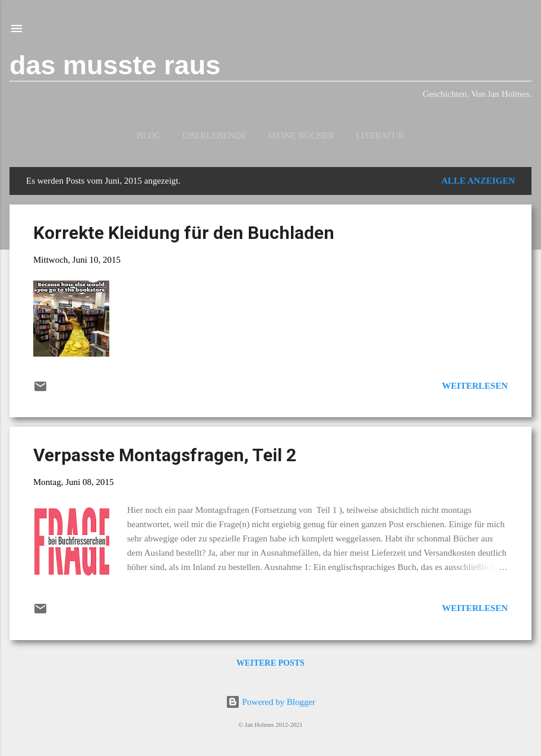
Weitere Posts (270, 663)
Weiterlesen (475, 386)
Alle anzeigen (478, 181)
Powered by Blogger (270, 702)
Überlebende (214, 136)
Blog (149, 136)
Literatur (380, 136)
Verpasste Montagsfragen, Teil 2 (165, 455)
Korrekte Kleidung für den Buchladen (184, 233)
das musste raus (115, 65)
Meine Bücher (301, 136)
